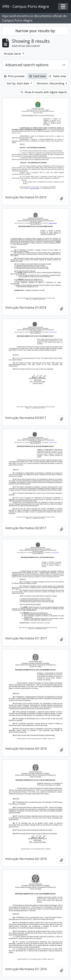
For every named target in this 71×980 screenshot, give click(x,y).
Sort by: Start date (18, 83)
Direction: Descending (51, 83)
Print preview (14, 76)
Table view (57, 76)
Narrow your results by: (35, 31)
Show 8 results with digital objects (44, 92)
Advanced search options (27, 65)
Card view (37, 76)
